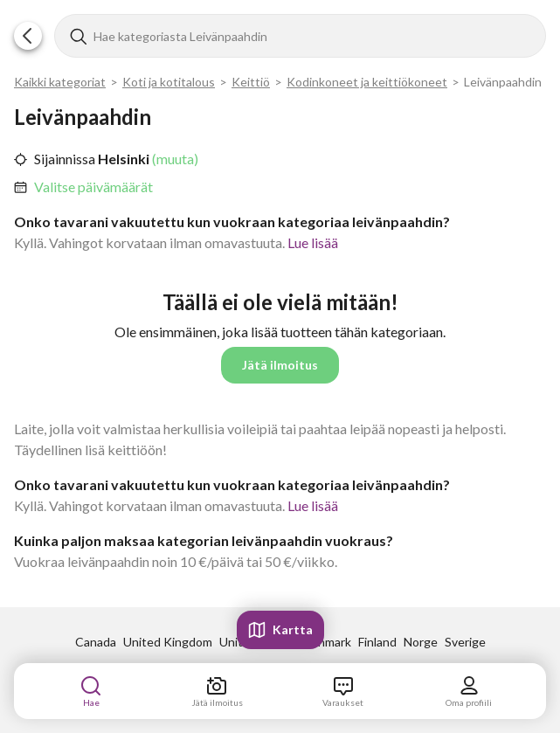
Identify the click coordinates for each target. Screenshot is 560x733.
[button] (28, 36)
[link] (93, 187)
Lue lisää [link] (313, 242)
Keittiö (251, 82)
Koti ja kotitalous (169, 82)
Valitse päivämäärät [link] (93, 187)
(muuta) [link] (174, 159)
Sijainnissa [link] (65, 159)
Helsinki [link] (122, 159)
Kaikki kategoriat (60, 82)
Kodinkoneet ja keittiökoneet (367, 82)
